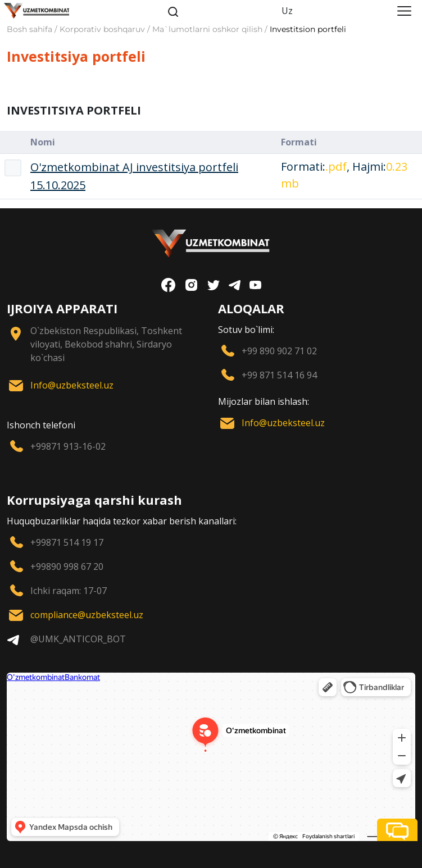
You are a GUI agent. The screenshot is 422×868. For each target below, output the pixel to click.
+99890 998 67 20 (67, 567)
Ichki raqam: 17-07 (69, 591)
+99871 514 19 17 (67, 542)
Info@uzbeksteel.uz (72, 385)
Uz (287, 11)
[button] (397, 830)
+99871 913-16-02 (68, 446)
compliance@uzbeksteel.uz (87, 615)
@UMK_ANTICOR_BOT (78, 639)
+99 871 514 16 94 (279, 375)
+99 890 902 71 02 (279, 351)
